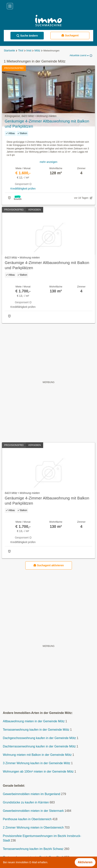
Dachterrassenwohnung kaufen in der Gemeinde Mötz (39, 746)
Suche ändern (27, 36)
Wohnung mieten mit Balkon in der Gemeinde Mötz (37, 755)
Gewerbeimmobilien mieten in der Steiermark (33, 811)
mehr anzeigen (49, 162)
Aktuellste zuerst (80, 56)
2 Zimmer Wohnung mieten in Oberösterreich (33, 828)
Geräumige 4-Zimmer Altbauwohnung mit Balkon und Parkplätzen (47, 124)
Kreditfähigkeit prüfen (23, 189)
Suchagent (70, 35)
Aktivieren (85, 862)
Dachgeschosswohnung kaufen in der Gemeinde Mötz (39, 738)
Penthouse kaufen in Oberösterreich (27, 819)
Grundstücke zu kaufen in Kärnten (26, 802)
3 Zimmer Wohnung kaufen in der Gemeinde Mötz (37, 763)
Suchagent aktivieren (49, 565)
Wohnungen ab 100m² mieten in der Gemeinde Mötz (38, 772)
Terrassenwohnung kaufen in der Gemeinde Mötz (36, 730)
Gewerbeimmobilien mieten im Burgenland (31, 794)
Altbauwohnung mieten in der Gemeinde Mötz (34, 721)
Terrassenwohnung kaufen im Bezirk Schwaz (33, 849)
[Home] (48, 21)
